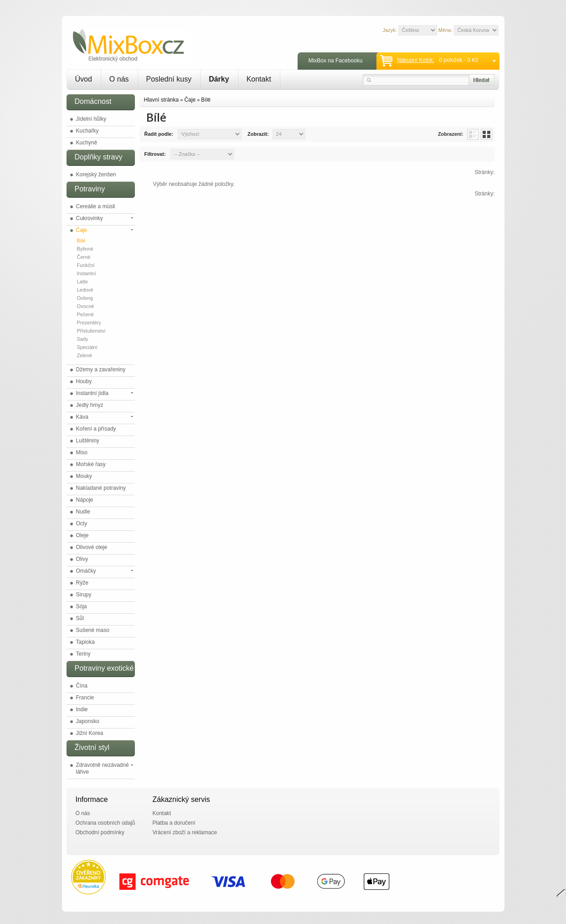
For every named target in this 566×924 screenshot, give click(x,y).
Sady (83, 339)
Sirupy (84, 595)
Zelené (85, 355)
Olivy (82, 559)
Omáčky (86, 571)
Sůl (80, 618)
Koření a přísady (96, 429)
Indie (82, 709)
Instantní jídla (92, 393)
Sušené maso (93, 630)
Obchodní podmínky (100, 832)
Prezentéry (89, 323)
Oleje (82, 535)
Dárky (219, 79)
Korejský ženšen (96, 175)
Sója (82, 606)
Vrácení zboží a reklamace (185, 832)
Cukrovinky (90, 218)
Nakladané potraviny (101, 488)
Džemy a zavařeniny (101, 370)
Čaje (82, 230)
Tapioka (85, 642)
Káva (82, 417)
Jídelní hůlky (91, 119)
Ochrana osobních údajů (105, 823)
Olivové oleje (92, 547)
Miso (82, 452)
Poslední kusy (169, 79)
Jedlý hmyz (90, 405)
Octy (82, 524)
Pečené (85, 314)
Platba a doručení (174, 823)
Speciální (87, 347)
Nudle (83, 512)
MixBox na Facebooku (336, 61)
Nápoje (85, 500)
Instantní (87, 273)
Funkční (86, 265)
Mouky (84, 476)
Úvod (84, 79)
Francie (85, 698)
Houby (84, 381)
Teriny (83, 654)
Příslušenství (91, 331)
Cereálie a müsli (96, 206)
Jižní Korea (90, 733)
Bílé (81, 241)
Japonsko (88, 721)
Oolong (85, 298)
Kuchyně (87, 143)
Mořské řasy (91, 464)
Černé (84, 257)
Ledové (85, 290)
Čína (82, 686)
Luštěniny (88, 441)
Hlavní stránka (162, 100)
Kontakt (259, 79)
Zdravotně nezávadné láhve (103, 768)
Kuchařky (87, 131)
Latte (82, 282)
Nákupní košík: (415, 60)
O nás (119, 79)
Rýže (82, 583)
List (473, 134)
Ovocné (86, 306)
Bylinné (85, 249)
